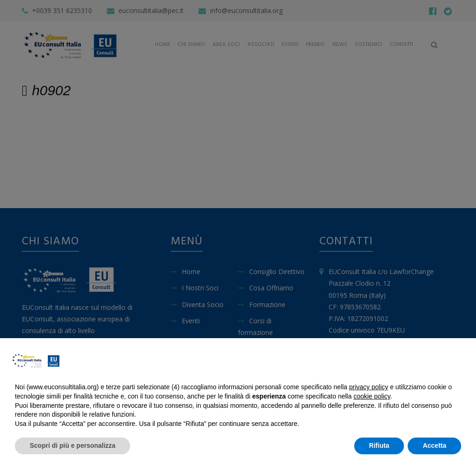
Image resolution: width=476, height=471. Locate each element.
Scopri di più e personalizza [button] (73, 445)
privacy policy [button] (369, 387)
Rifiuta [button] (379, 445)
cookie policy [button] (372, 396)
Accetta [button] (434, 445)
